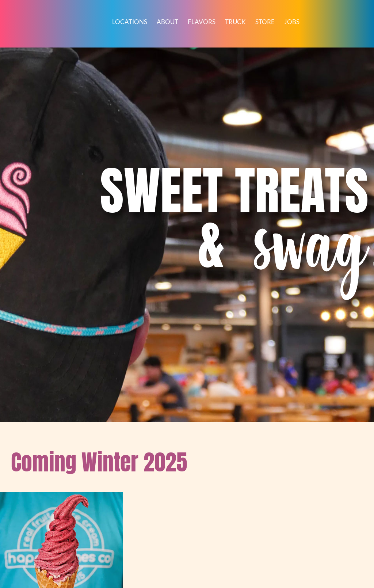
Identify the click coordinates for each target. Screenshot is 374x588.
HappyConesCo (151, 553)
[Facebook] (134, 500)
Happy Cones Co (153, 518)
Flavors (202, 22)
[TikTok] (154, 500)
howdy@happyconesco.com (153, 535)
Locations (130, 22)
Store (265, 22)
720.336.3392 (153, 527)
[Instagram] (173, 500)
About (167, 22)
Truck (235, 22)
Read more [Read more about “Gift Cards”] (40, 356)
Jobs (292, 22)
